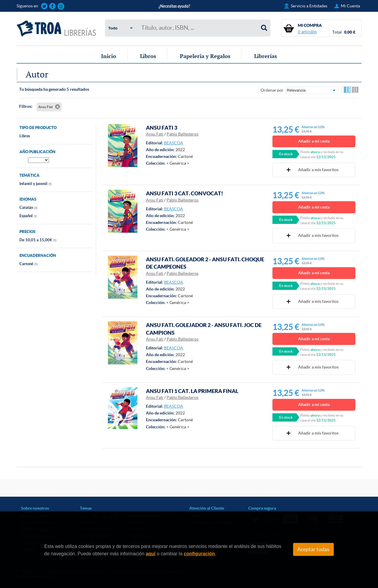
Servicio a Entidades (309, 6)
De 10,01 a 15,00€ (38, 240)
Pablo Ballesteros (183, 134)
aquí (151, 554)
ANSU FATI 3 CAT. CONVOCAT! (185, 193)
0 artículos (307, 32)
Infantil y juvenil (36, 184)
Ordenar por (272, 90)
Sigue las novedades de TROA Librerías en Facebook (53, 6)
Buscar (264, 28)
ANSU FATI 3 (162, 128)
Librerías (266, 56)
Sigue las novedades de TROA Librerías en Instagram (61, 6)
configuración (199, 554)
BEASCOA (174, 143)
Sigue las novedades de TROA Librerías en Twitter (44, 6)
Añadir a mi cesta (314, 141)
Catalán (28, 208)
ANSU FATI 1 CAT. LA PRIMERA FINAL (192, 391)
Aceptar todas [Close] (313, 549)
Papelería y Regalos (205, 56)
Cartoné (29, 264)
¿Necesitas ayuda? (174, 6)
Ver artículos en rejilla (355, 90)
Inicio (109, 56)
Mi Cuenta (350, 6)
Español (28, 216)
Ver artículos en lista (347, 90)
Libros (148, 56)
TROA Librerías (56, 29)
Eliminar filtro (57, 107)
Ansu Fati (155, 134)
